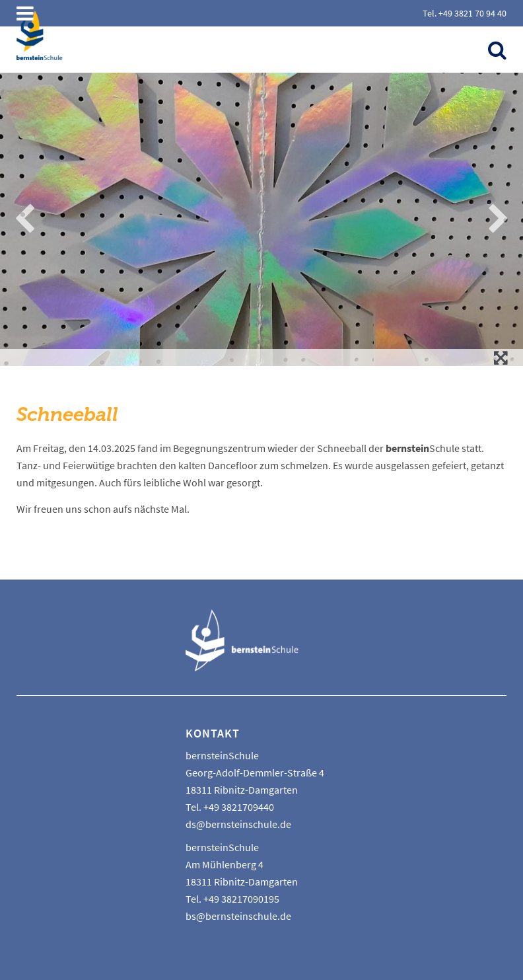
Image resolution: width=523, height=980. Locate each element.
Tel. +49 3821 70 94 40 (465, 13)
